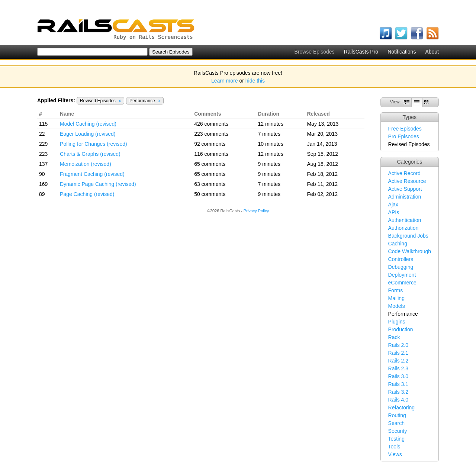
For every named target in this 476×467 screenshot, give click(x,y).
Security (398, 431)
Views (395, 454)
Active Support (405, 189)
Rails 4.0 (398, 400)
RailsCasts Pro (361, 52)
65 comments (210, 164)
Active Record (404, 173)
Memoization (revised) (86, 164)
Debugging (401, 267)
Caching (398, 244)
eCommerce (402, 283)
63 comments (210, 184)
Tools (394, 447)
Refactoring (402, 408)
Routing (397, 415)
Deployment (402, 275)
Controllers (401, 259)
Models (397, 306)
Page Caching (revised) (87, 194)
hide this (255, 81)
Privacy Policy (256, 211)
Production (401, 329)
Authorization (403, 228)
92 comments (210, 144)
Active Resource (407, 181)
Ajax (393, 204)
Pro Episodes (404, 136)
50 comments (210, 194)
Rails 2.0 (398, 345)
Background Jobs (408, 236)
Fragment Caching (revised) (92, 174)
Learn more (225, 81)
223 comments (211, 134)
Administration (405, 197)
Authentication (405, 220)
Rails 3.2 (398, 392)
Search (396, 423)
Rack (394, 337)
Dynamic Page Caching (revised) (98, 184)
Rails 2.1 (398, 353)
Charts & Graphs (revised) (90, 154)
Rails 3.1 (398, 384)
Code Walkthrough (410, 251)
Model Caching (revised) (88, 124)
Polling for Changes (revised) (94, 144)
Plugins (397, 322)
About (432, 52)
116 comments (211, 154)
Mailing (396, 298)
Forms (396, 290)
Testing (396, 439)
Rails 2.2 (398, 361)
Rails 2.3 (398, 368)
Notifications (402, 52)
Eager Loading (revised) (88, 134)
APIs (394, 212)
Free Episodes (405, 129)
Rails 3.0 (398, 376)
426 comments (211, 124)
